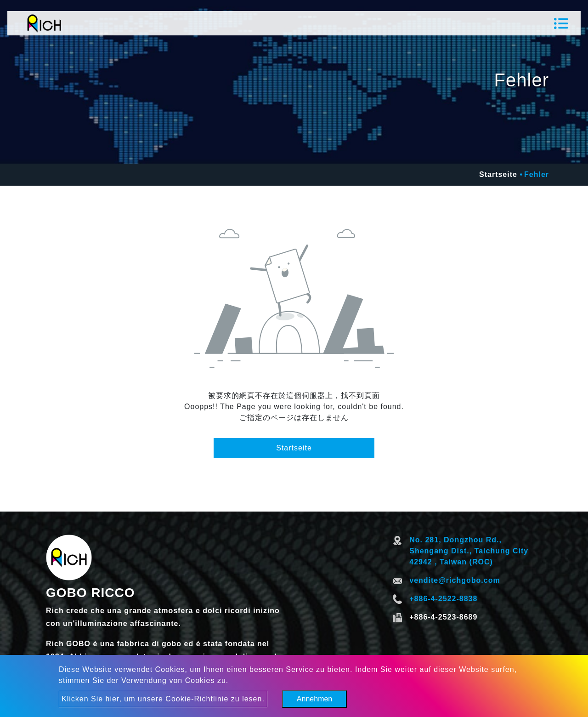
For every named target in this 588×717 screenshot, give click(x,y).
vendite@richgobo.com (455, 580)
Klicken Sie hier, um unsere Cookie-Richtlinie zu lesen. (163, 699)
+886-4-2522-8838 (443, 599)
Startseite (498, 174)
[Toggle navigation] (561, 23)
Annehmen (314, 699)
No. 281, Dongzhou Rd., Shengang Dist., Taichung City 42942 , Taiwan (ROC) (469, 551)
